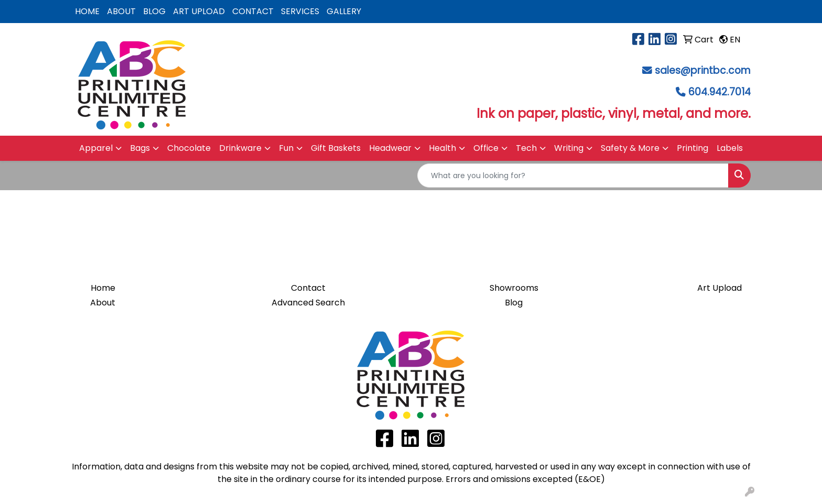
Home (103, 288)
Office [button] (486, 148)
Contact (308, 288)
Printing (693, 148)
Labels (730, 148)
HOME (87, 11)
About (103, 303)
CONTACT (253, 11)
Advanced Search (308, 303)
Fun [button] (286, 148)
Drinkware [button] (240, 148)
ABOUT (121, 11)
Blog (514, 303)
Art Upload (720, 288)
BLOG (154, 11)
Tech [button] (526, 148)
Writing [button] (569, 148)
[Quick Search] (573, 176)
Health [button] (442, 148)
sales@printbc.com (703, 70)
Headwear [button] (390, 148)
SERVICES (300, 11)
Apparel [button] (96, 148)
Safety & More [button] (630, 148)
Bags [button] (140, 148)
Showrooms (514, 288)
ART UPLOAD (199, 11)
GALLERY (344, 11)
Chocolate (189, 148)
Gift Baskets (336, 148)
